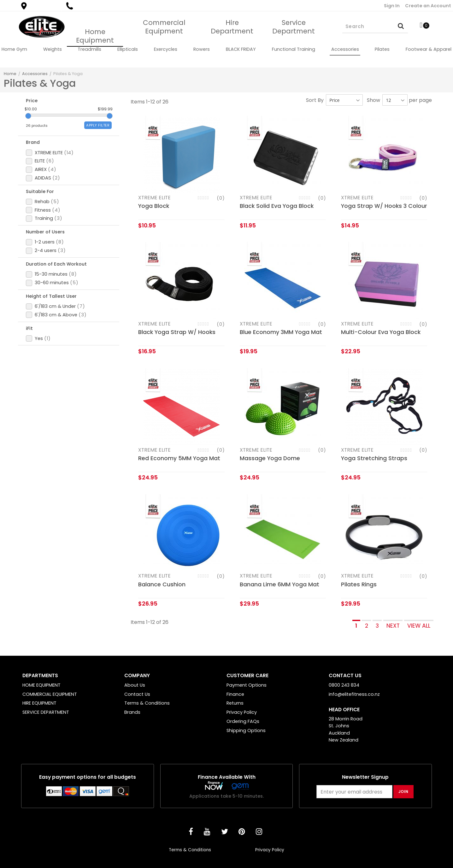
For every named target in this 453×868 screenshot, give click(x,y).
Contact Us (137, 694)
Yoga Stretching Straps (374, 458)
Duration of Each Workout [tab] (61, 293)
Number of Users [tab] (49, 255)
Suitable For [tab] (42, 208)
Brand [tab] (35, 152)
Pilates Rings (359, 584)
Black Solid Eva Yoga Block (277, 206)
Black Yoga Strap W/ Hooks (177, 332)
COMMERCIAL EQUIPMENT (50, 694)
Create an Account (428, 6)
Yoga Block (154, 206)
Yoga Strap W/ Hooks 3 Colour (384, 206)
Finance (235, 694)
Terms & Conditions (147, 703)
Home (10, 74)
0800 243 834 (88, 6)
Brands (132, 712)
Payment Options (247, 685)
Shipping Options (246, 730)
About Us (135, 685)
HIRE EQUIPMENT (39, 703)
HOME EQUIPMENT (41, 685)
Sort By (315, 100)
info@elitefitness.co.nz (354, 694)
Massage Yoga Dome (270, 458)
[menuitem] (14, 49)
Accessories (35, 74)
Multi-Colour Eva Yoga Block (381, 332)
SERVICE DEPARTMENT (46, 712)
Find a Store (40, 6)
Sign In (392, 6)
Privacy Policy (242, 712)
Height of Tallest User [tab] (55, 331)
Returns (235, 703)
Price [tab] (33, 102)
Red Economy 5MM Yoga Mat (179, 458)
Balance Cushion (162, 584)
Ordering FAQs (243, 721)
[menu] (226, 49)
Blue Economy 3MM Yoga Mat (281, 332)
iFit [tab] (31, 370)
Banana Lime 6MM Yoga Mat (279, 584)
